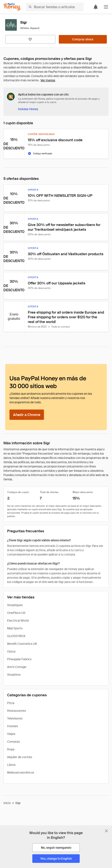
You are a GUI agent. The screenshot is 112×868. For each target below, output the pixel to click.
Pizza (11, 703)
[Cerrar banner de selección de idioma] (106, 831)
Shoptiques (15, 605)
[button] (106, 7)
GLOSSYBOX (16, 636)
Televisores (15, 718)
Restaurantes (16, 711)
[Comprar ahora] (83, 39)
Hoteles (12, 726)
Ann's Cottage (17, 667)
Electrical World (18, 621)
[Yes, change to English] (56, 859)
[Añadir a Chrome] (27, 415)
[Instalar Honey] (28, 109)
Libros (11, 765)
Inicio (7, 803)
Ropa (11, 749)
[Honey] (12, 7)
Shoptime (14, 675)
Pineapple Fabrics (19, 659)
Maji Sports (15, 628)
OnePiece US (16, 613)
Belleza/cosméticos (21, 772)
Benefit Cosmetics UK (22, 644)
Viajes (11, 734)
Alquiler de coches (20, 757)
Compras (13, 742)
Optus (11, 651)
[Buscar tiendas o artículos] (55, 7)
